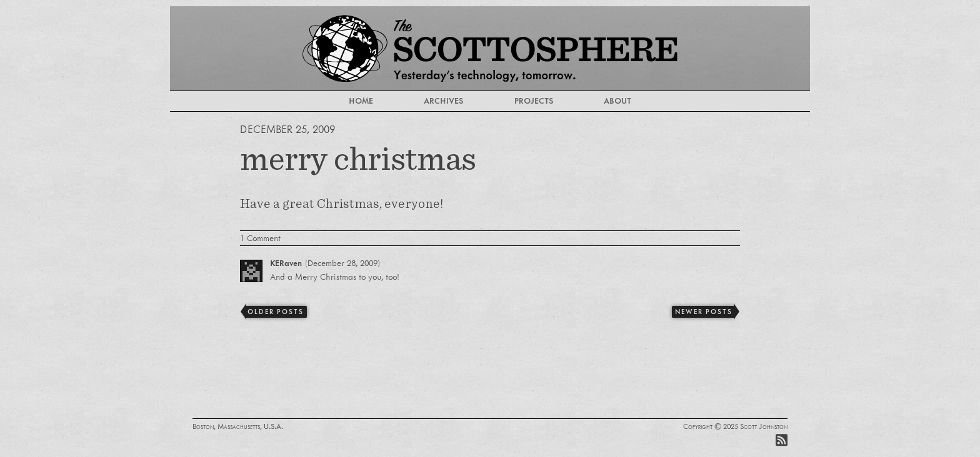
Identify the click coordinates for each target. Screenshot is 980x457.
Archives (443, 101)
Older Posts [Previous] (275, 312)
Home (361, 101)
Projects (534, 101)
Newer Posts (703, 312)
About (617, 101)
